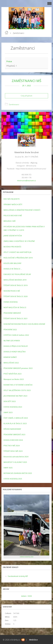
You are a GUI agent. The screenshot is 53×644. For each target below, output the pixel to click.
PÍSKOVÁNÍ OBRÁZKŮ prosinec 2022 (18, 368)
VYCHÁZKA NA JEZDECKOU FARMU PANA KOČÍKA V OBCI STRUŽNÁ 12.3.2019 (24, 228)
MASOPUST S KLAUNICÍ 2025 (15, 462)
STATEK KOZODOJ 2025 (13, 479)
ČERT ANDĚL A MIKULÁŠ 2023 (16, 418)
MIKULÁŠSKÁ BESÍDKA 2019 (15, 280)
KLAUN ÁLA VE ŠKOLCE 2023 (15, 424)
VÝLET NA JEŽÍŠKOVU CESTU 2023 (17, 390)
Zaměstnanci (14, 104)
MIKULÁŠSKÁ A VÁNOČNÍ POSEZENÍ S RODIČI (22, 210)
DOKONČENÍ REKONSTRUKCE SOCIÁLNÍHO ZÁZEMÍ (24, 324)
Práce (9, 61)
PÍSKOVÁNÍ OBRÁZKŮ (12, 313)
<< (7, 596)
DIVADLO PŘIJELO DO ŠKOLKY (16, 346)
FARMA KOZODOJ (11, 302)
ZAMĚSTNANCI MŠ (26, 81)
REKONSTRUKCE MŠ (12, 291)
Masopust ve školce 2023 (14, 379)
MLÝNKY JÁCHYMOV (12, 341)
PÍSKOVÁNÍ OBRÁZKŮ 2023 (14, 435)
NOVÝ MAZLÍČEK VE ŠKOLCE (15, 307)
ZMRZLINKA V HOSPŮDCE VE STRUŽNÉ (19, 241)
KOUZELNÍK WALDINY (12, 263)
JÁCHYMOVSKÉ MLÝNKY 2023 (15, 396)
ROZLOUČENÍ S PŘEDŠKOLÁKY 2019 (18, 258)
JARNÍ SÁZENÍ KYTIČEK (13, 236)
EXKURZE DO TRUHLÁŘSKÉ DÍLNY (17, 274)
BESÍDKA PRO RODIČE (12, 247)
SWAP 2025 (8, 468)
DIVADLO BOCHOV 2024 (13, 440)
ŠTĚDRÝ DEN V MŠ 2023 (13, 451)
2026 (30, 596)
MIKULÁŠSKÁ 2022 (11, 363)
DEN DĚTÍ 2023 (10, 401)
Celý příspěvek (26, 96)
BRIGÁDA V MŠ (10, 221)
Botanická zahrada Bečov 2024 (16, 457)
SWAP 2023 (8, 412)
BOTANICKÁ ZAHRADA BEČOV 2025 (18, 473)
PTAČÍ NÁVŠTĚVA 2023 (13, 374)
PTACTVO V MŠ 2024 (12, 446)
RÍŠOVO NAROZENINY (12, 429)
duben (24, 596)
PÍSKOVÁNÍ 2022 (10, 330)
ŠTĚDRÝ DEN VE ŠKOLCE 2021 (16, 319)
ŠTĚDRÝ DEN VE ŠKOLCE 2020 (16, 296)
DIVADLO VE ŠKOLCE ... (13, 269)
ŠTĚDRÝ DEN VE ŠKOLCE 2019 (16, 285)
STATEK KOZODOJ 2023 (13, 407)
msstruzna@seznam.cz (26, 181)
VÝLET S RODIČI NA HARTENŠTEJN (17, 252)
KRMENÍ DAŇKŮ (10, 357)
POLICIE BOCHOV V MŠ (13, 216)
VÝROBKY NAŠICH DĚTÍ (13, 204)
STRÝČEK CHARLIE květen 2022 (16, 335)
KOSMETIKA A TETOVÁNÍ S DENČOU (18, 385)
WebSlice (33, 640)
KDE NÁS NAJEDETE (12, 199)
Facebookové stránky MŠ (18, 576)
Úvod (7, 33)
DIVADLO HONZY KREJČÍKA (15, 352)
